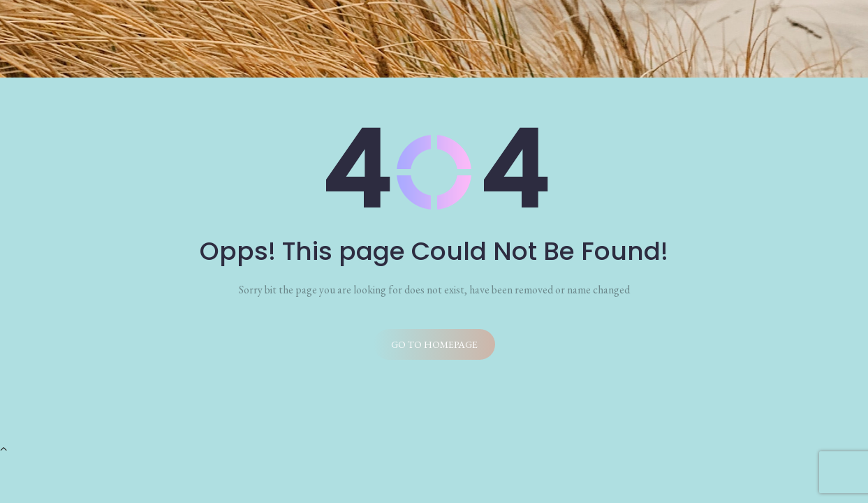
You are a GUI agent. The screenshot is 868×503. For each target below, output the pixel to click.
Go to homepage (434, 344)
